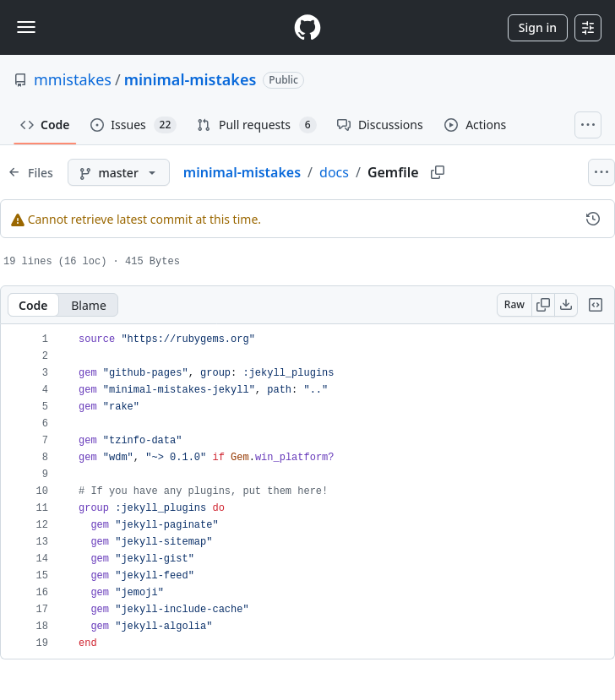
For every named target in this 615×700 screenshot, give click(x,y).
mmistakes (73, 79)
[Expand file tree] (30, 172)
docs (334, 172)
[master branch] (119, 172)
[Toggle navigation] (26, 27)
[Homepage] (307, 27)
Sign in (538, 27)
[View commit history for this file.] (593, 219)
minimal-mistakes (190, 79)
